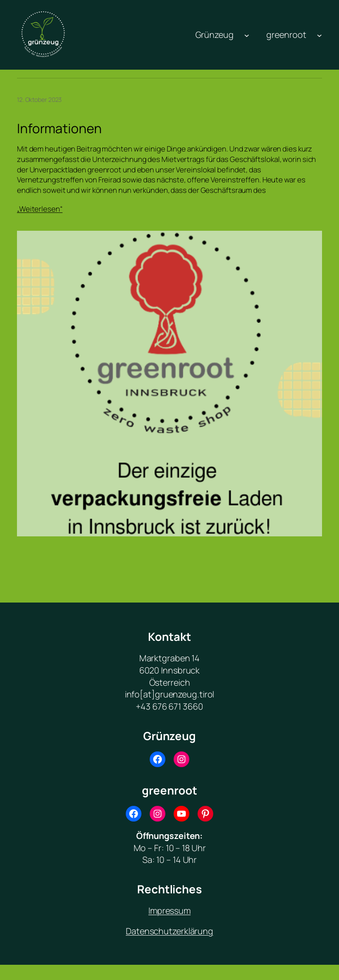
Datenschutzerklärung (169, 931)
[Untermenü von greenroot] (319, 35)
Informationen (59, 128)
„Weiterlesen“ (40, 209)
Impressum (169, 911)
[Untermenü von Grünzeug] (247, 35)
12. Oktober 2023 (39, 99)
